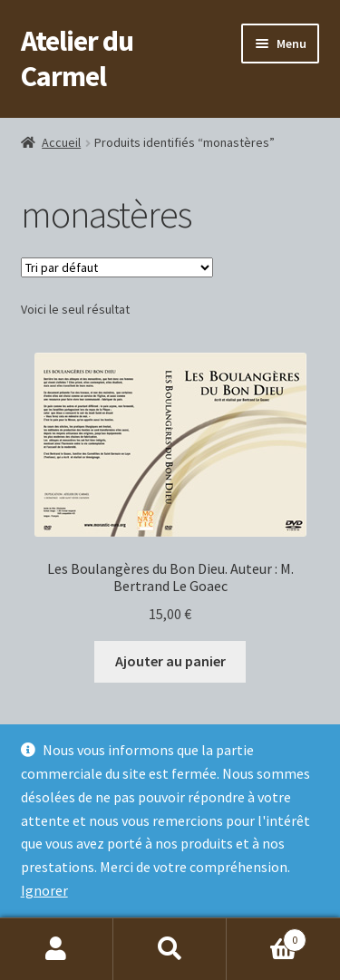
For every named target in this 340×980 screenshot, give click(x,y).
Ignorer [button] (44, 890)
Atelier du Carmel (77, 58)
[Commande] (117, 267)
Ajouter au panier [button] (170, 661)
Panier (267, 936)
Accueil (61, 142)
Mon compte (57, 949)
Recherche (170, 949)
